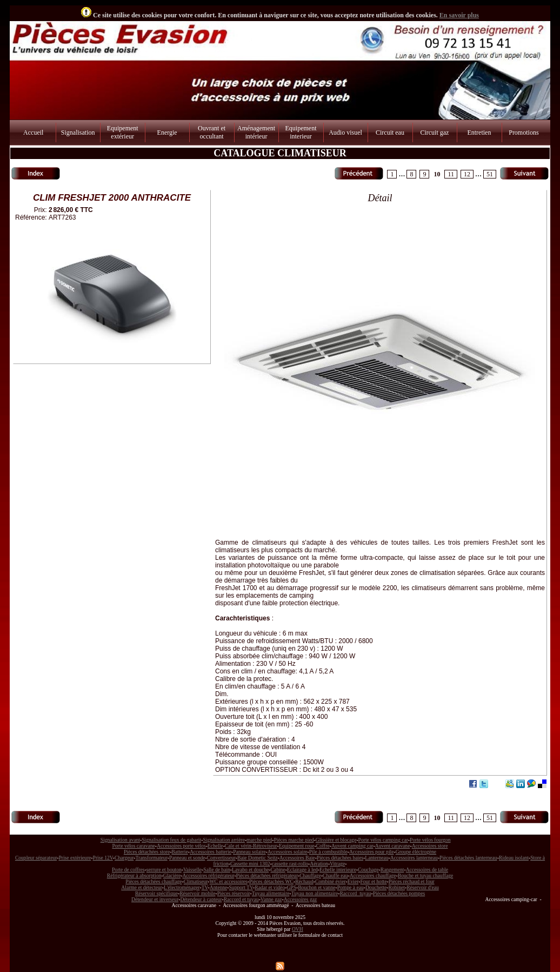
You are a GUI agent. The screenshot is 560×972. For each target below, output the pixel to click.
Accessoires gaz (301, 899)
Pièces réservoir (234, 893)
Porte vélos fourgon (430, 840)
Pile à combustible (328, 852)
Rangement (392, 869)
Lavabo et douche (250, 869)
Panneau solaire (249, 852)
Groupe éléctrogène (416, 852)
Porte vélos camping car (383, 840)
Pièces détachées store (147, 852)
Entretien (479, 133)
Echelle (215, 846)
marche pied (259, 840)
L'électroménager (182, 887)
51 (490, 174)
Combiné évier (331, 881)
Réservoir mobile (197, 893)
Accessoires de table (427, 869)
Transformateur (152, 858)
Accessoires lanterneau (414, 858)
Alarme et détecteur (141, 887)
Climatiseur (196, 881)
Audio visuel (345, 133)
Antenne (219, 887)
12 (467, 174)
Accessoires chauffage (373, 875)
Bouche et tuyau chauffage (425, 875)
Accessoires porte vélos (181, 846)
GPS (291, 887)
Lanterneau (376, 858)
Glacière (172, 875)
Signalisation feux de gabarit (171, 840)
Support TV (241, 887)
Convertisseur (221, 858)
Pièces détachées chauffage (154, 881)
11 (451, 174)
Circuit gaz (434, 133)
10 (437, 174)
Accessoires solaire (288, 852)
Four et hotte (373, 881)
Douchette (376, 887)
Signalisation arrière (224, 840)
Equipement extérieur (123, 132)
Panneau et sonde (187, 858)
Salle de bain (217, 869)
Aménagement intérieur (256, 132)
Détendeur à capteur (201, 899)
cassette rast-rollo (290, 864)
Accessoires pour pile (372, 852)
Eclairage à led (302, 869)
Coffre (323, 846)
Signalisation (78, 133)
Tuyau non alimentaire (315, 893)
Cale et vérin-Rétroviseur (251, 846)
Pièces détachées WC (271, 881)
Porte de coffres (128, 869)
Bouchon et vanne (316, 887)
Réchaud (304, 881)
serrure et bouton (164, 869)
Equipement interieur (301, 132)
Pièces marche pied (294, 840)
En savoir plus (459, 15)
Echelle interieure (338, 869)
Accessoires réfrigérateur (208, 875)
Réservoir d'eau (423, 887)
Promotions (524, 133)
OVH (298, 929)
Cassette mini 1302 (250, 864)
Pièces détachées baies (340, 858)
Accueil (33, 133)
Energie (167, 133)
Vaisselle (192, 869)
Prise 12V (103, 858)
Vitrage (337, 864)
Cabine (278, 869)
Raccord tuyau (355, 893)
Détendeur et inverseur (155, 899)
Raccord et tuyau (241, 899)
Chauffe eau (335, 875)
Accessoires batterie (211, 852)
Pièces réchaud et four (412, 881)
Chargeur (124, 858)
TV (205, 887)
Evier (353, 881)
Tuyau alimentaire (271, 893)
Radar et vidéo (270, 887)
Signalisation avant (120, 840)
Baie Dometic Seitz (258, 858)
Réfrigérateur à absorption (134, 875)
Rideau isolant (514, 858)
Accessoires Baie (297, 858)
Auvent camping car (352, 846)
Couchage (368, 869)
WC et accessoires (229, 881)
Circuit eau (390, 133)
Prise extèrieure (75, 858)
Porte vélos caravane (133, 846)
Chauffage (310, 875)
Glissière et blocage (336, 840)
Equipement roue (297, 846)
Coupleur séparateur (36, 858)
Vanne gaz (271, 899)
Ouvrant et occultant (212, 132)
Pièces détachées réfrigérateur (267, 875)
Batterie (179, 852)
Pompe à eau (351, 887)
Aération (319, 864)
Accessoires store (430, 846)
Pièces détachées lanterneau (468, 858)
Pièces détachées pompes (399, 893)
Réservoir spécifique (156, 893)
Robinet (397, 887)
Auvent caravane (393, 846)
